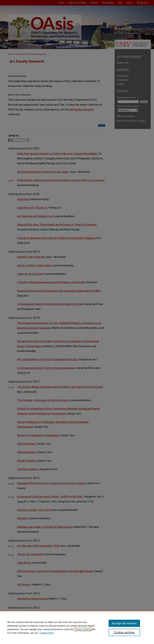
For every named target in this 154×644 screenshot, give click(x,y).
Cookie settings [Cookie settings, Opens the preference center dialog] (124, 632)
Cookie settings (83, 629)
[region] (77, 627)
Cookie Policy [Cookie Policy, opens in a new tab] (47, 633)
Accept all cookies (124, 623)
